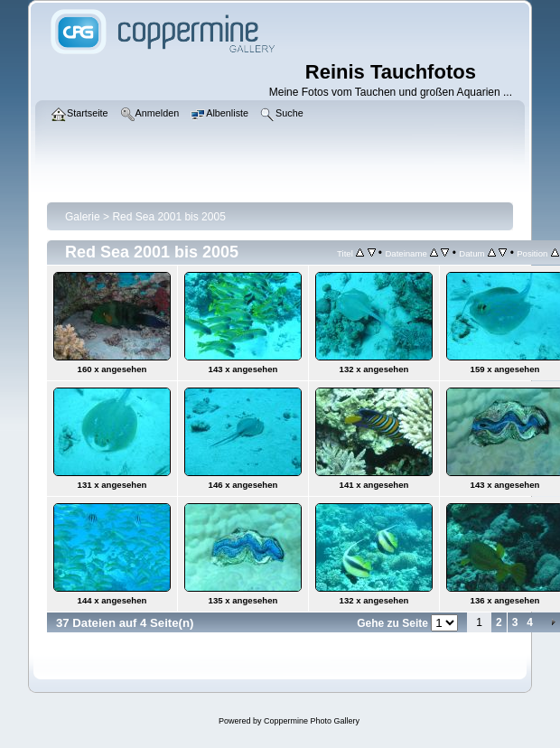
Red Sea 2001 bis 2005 (168, 217)
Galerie (83, 217)
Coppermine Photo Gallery (312, 721)
